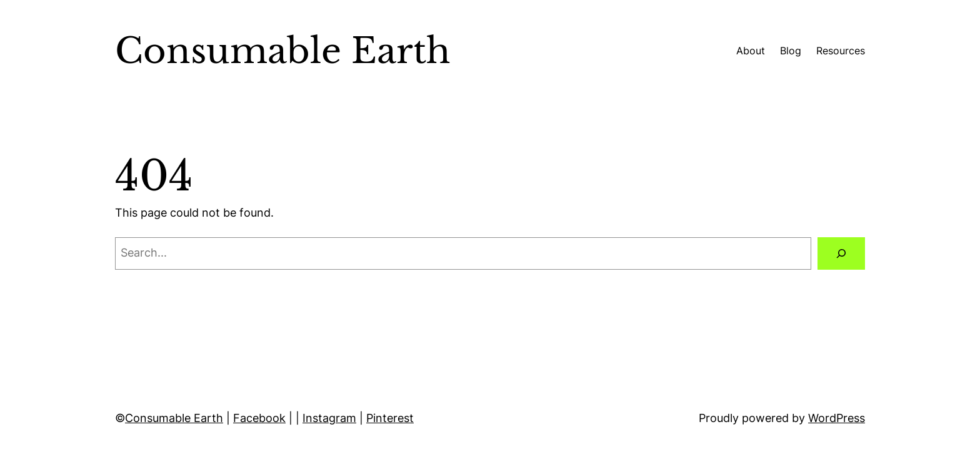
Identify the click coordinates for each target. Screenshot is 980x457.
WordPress (837, 418)
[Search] (841, 253)
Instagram (329, 418)
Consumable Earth (174, 418)
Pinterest (390, 418)
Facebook (259, 418)
